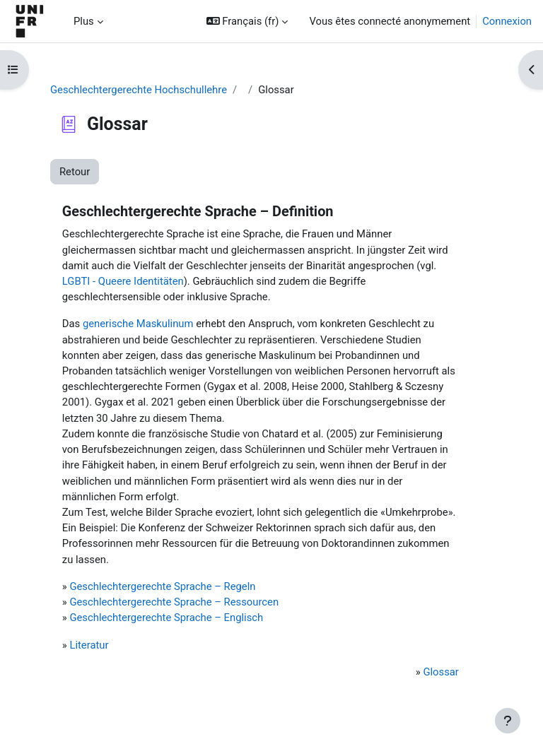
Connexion (507, 21)
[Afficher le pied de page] (508, 721)
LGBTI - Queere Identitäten (123, 281)
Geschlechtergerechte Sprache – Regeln (162, 586)
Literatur (89, 645)
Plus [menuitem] (84, 21)
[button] (247, 21)
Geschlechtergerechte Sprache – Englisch (166, 618)
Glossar (440, 672)
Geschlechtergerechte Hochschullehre (139, 90)
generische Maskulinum (138, 324)
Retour (75, 172)
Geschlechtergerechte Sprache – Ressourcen (174, 602)
